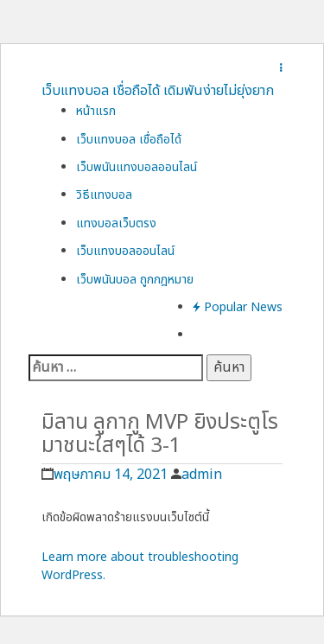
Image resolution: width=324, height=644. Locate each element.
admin (202, 475)
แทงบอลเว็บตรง (116, 223)
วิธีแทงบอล (104, 195)
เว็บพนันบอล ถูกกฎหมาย (135, 280)
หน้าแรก (96, 111)
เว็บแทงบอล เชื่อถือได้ (129, 140)
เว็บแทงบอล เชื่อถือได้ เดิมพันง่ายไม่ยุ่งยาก (158, 91)
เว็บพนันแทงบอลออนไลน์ (137, 167)
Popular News (238, 307)
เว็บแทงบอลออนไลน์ (125, 251)
